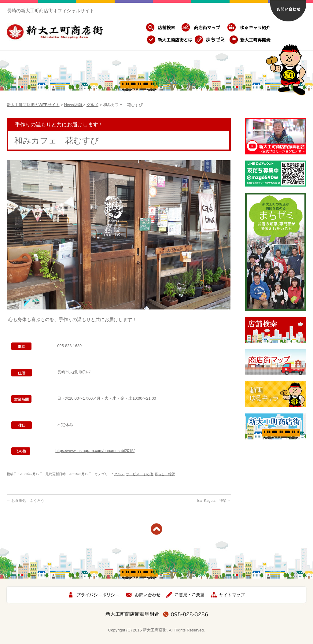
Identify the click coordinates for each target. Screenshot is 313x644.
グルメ (92, 105)
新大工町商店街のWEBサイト (33, 105)
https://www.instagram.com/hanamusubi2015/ (95, 451)
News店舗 (73, 105)
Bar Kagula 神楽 (214, 501)
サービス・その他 (139, 474)
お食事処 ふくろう (26, 501)
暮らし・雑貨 (165, 474)
